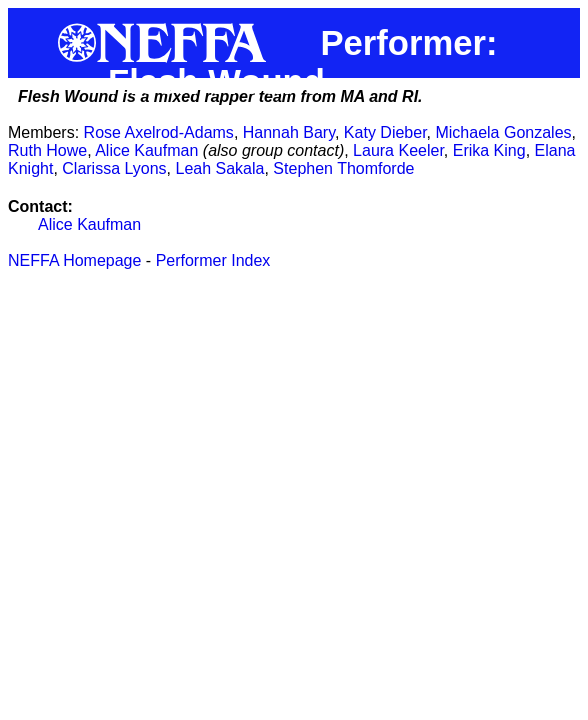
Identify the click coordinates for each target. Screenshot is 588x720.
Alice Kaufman (146, 150)
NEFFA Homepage (74, 260)
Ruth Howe (47, 150)
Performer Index (213, 260)
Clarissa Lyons (114, 168)
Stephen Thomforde (343, 168)
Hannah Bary (289, 132)
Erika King (489, 150)
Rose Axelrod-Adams (159, 132)
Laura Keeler (398, 150)
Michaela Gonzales (503, 132)
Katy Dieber (385, 132)
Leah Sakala (220, 168)
